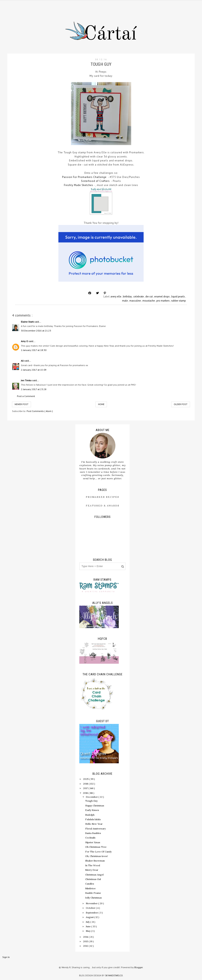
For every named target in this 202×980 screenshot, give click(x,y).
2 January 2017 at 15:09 (34, 370)
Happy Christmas (95, 806)
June (89, 926)
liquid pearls (178, 297)
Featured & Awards (103, 506)
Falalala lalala (93, 819)
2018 (86, 784)
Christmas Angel (94, 875)
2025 (86, 779)
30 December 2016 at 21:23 (36, 331)
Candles (90, 884)
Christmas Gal (93, 879)
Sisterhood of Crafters (95, 181)
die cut (149, 297)
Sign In (6, 957)
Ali (23, 361)
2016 (86, 793)
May (88, 931)
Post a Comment (26, 396)
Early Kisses (92, 810)
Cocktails (90, 838)
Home (101, 404)
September (92, 913)
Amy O (25, 341)
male (125, 301)
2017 (86, 788)
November (92, 903)
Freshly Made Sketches (79, 185)
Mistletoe (90, 888)
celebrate (139, 297)
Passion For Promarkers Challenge (84, 177)
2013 (86, 941)
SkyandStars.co (114, 975)
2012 (86, 946)
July (88, 922)
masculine (135, 301)
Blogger (138, 967)
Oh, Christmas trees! (97, 856)
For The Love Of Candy (98, 852)
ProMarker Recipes (102, 497)
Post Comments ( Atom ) (40, 411)
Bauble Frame (93, 893)
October (91, 908)
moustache (149, 301)
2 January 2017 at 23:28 (34, 389)
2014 (86, 937)
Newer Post (22, 404)
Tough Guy (91, 801)
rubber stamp (179, 301)
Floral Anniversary (95, 829)
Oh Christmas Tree (96, 847)
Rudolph (90, 815)
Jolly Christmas (94, 898)
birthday (128, 297)
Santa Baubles (93, 833)
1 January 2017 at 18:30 (34, 350)
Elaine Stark (28, 322)
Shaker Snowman (95, 861)
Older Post (181, 404)
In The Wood (93, 865)
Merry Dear (92, 870)
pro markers (163, 301)
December (92, 797)
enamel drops (162, 297)
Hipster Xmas (93, 842)
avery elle (116, 297)
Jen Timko (27, 380)
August (90, 917)
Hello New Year (94, 824)
